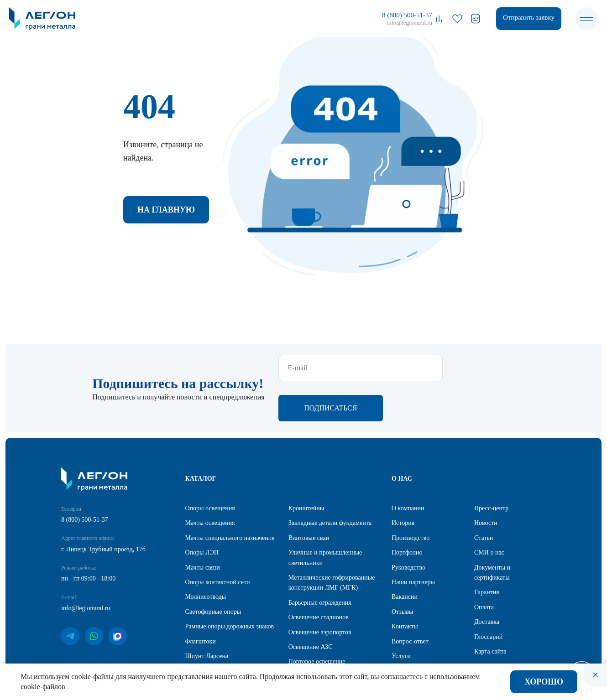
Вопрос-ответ (410, 602)
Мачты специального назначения (230, 499)
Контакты (405, 587)
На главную (166, 210)
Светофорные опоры (213, 573)
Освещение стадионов (319, 578)
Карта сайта (490, 612)
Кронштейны (306, 469)
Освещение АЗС (311, 608)
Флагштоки (201, 602)
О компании (408, 469)
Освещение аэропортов (320, 593)
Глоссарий (488, 598)
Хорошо (544, 682)
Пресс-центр (491, 469)
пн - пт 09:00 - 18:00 (88, 539)
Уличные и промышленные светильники (325, 518)
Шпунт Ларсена (207, 617)
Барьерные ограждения (320, 563)
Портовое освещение (317, 622)
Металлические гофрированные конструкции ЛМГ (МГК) (332, 543)
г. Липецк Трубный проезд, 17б (103, 510)
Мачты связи (203, 528)
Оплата (484, 568)
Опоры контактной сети (218, 543)
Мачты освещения (210, 484)
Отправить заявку (529, 17)
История (403, 484)
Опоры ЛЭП (202, 513)
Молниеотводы (206, 557)
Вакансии (405, 557)
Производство (411, 499)
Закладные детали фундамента (330, 484)
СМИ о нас (489, 513)
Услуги (401, 617)
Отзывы (402, 573)
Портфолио (407, 513)
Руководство (408, 528)
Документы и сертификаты (492, 533)
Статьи (484, 499)
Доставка (487, 583)
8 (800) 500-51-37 (407, 15)
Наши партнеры (413, 543)
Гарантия (487, 553)
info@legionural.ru (409, 23)
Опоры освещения (210, 469)
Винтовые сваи (309, 499)
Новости (486, 484)
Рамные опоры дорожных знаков (230, 587)
